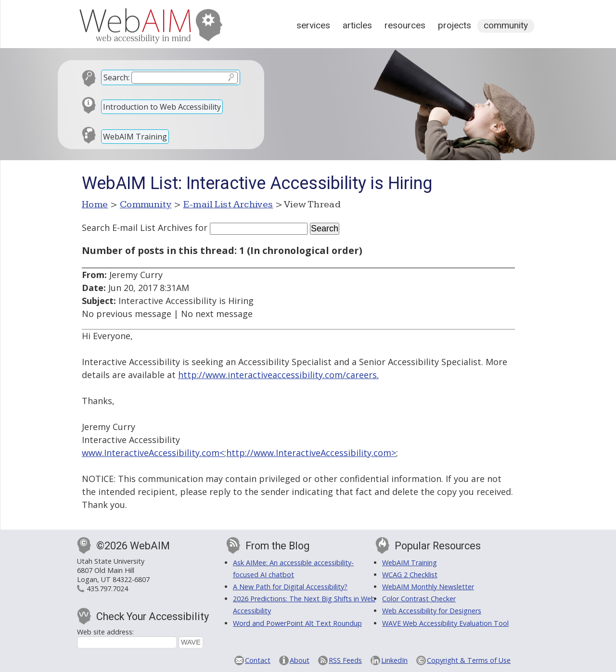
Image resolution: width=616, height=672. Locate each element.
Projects (455, 25)
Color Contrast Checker (419, 599)
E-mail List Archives (228, 204)
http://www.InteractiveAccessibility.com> (311, 453)
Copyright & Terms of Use (469, 660)
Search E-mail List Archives (137, 228)
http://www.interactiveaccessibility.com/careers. (278, 375)
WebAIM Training (135, 137)
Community (506, 25)
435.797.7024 (107, 589)
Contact (258, 660)
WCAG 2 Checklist (410, 575)
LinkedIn (394, 660)
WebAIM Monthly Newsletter (428, 587)
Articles (357, 25)
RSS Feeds (345, 660)
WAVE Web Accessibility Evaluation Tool (445, 623)
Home (95, 204)
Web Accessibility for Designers (432, 611)
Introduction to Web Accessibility (162, 107)
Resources (405, 25)
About (300, 660)
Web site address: (105, 632)
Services (313, 25)
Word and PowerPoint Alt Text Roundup (297, 623)
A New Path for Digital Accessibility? (290, 587)
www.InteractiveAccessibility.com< (153, 453)
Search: (116, 77)
